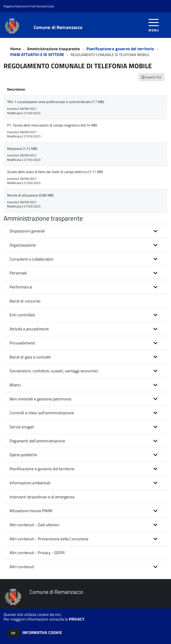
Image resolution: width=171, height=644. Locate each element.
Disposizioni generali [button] (27, 231)
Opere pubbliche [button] (23, 455)
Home (15, 49)
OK (13, 633)
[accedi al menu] (154, 25)
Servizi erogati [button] (22, 427)
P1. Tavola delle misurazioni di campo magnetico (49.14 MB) (52, 125)
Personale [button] (18, 273)
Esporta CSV (151, 77)
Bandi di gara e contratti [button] (30, 357)
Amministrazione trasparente (54, 49)
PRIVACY (77, 619)
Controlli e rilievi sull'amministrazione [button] (42, 413)
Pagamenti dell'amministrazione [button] (37, 441)
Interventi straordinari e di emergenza (42, 497)
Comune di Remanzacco (58, 27)
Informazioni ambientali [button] (30, 483)
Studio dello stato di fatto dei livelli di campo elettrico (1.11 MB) (55, 172)
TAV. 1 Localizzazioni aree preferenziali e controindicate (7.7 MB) (56, 102)
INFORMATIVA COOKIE (42, 633)
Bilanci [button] (15, 385)
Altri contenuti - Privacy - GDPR (37, 553)
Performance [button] (21, 287)
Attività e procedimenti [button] (29, 329)
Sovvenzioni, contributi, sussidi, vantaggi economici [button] (54, 371)
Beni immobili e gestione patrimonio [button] (41, 399)
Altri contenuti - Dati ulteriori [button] (35, 525)
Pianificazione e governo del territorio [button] (42, 469)
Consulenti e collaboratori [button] (32, 259)
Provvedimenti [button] (22, 343)
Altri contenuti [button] (22, 567)
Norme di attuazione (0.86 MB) (30, 195)
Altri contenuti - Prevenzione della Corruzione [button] (49, 539)
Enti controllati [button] (22, 315)
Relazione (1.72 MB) (22, 149)
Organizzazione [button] (23, 245)
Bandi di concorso (25, 301)
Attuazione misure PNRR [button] (31, 511)
